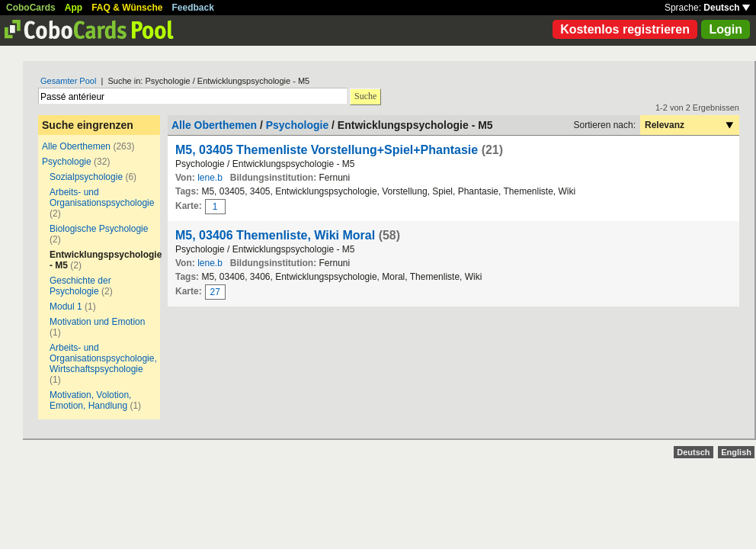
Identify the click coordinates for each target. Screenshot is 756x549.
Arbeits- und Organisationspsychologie (102, 197)
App (74, 8)
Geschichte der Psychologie (80, 286)
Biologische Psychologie (99, 229)
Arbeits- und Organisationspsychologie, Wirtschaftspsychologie (103, 358)
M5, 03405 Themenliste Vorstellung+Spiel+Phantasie (327, 150)
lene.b (210, 178)
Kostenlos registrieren (625, 29)
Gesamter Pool (68, 81)
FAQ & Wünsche (127, 8)
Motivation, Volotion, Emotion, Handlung (90, 400)
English (736, 452)
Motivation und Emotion (97, 322)
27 (215, 292)
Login (726, 29)
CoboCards (31, 8)
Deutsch (727, 8)
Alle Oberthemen (76, 146)
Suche (365, 96)
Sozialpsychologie (86, 177)
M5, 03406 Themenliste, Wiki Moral (275, 235)
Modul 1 (66, 307)
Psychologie (67, 162)
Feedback (193, 8)
